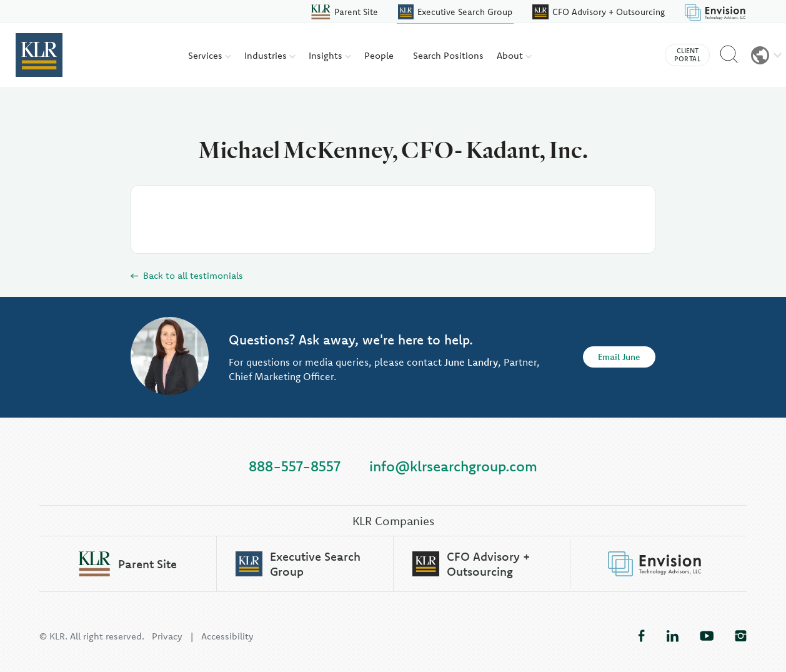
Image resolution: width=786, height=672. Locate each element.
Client (687, 55)
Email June (619, 358)
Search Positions (448, 55)
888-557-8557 (295, 466)
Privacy (167, 636)
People (379, 55)
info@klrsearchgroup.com (453, 466)
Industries (270, 55)
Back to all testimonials (187, 275)
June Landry (471, 363)
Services (210, 55)
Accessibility (227, 636)
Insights (330, 55)
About (514, 55)
